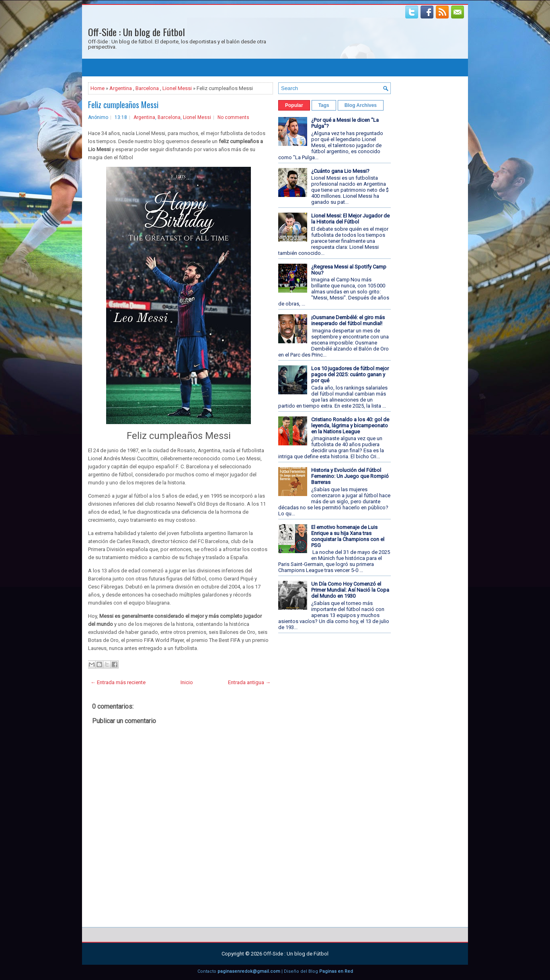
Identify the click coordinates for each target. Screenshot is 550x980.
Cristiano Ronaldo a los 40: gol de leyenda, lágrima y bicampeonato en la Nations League (350, 425)
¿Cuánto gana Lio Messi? (340, 171)
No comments (233, 117)
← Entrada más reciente (118, 682)
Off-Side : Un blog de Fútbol (136, 32)
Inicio (187, 682)
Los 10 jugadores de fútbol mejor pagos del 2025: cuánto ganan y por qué (350, 374)
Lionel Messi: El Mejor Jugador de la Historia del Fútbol (350, 219)
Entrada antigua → (249, 682)
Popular (294, 105)
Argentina (121, 88)
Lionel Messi (177, 88)
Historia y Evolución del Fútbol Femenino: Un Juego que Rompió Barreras (350, 476)
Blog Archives (361, 105)
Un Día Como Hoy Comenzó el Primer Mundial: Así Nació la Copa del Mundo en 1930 (350, 590)
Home (97, 88)
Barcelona (147, 88)
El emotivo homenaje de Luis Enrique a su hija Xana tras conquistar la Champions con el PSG (348, 536)
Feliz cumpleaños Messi (123, 105)
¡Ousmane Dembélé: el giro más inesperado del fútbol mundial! (348, 320)
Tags (324, 105)
